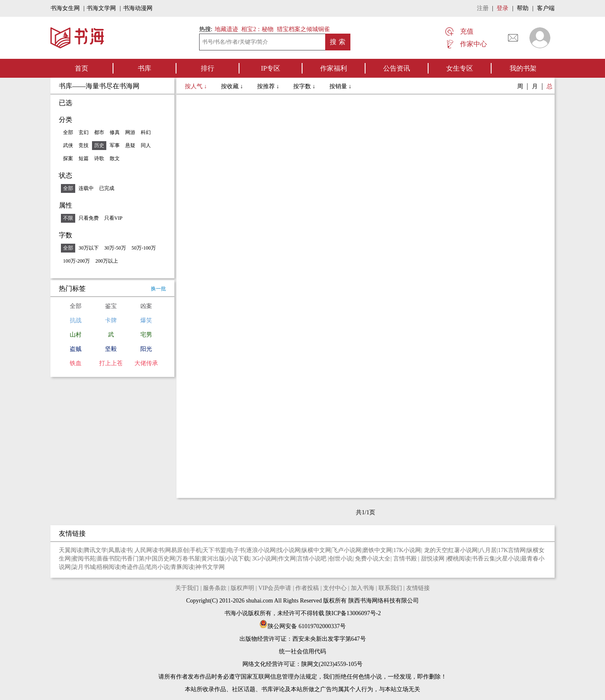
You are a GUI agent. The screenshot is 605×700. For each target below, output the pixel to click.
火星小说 (508, 559)
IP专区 (271, 68)
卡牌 (111, 320)
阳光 (146, 349)
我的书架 (523, 68)
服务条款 (215, 588)
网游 (130, 132)
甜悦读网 (434, 559)
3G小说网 (264, 559)
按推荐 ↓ (269, 86)
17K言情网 (512, 550)
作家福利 (334, 68)
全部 (68, 132)
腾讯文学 (95, 550)
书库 (145, 68)
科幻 (146, 132)
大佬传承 (146, 363)
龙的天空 (436, 550)
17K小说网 (407, 550)
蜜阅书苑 (84, 559)
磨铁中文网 (377, 550)
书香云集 (484, 559)
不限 (68, 218)
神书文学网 (210, 567)
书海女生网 (65, 8)
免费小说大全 (373, 559)
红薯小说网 (463, 550)
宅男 (146, 335)
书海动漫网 (138, 8)
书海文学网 (101, 8)
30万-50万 (115, 248)
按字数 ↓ (305, 86)
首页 (82, 68)
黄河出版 (213, 559)
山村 (76, 335)
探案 (68, 158)
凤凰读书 (120, 550)
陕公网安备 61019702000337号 (302, 626)
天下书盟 (214, 550)
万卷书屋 (188, 559)
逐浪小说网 (261, 550)
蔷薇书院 (108, 559)
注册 (483, 8)
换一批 (158, 289)
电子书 (236, 550)
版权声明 (242, 588)
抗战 (76, 320)
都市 (99, 132)
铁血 (76, 363)
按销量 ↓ (341, 86)
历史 (99, 145)
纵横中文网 (316, 550)
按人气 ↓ (197, 86)
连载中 (86, 188)
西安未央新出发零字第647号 (329, 639)
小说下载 (238, 559)
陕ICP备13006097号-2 (353, 613)
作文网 (287, 559)
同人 (146, 145)
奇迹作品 (133, 567)
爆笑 (146, 320)
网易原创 (177, 550)
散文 (115, 158)
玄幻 (84, 132)
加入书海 (363, 588)
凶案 (146, 306)
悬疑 (130, 145)
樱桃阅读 (459, 559)
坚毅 (111, 349)
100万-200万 (76, 261)
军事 (115, 145)
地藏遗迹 (226, 29)
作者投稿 (307, 588)
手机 (196, 550)
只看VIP (113, 218)
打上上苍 (111, 363)
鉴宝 (111, 306)
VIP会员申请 (275, 588)
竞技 (84, 145)
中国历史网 (160, 559)
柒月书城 (84, 567)
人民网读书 (149, 550)
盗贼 (76, 349)
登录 (502, 8)
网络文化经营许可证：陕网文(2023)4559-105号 (303, 664)
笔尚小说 (158, 567)
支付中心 (335, 588)
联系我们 (390, 588)
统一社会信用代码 (302, 651)
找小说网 (289, 550)
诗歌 (99, 158)
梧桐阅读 (108, 567)
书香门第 (133, 559)
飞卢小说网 (347, 550)
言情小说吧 (313, 559)
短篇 (84, 158)
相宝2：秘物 (257, 29)
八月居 (488, 550)
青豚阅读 (182, 567)
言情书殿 (406, 559)
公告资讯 (397, 68)
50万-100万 (144, 248)
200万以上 (107, 261)
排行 (208, 68)
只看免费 (89, 218)
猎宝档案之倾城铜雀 (303, 29)
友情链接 (418, 588)
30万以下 (89, 248)
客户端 (546, 8)
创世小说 (341, 559)
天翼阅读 (71, 550)
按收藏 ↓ (233, 86)
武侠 (68, 145)
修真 (115, 132)
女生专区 (460, 68)
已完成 (107, 188)
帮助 (523, 8)
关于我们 (187, 588)
